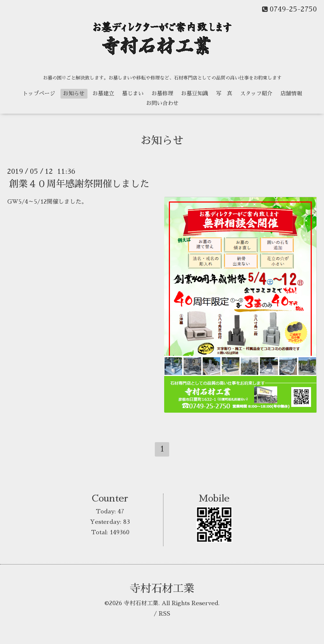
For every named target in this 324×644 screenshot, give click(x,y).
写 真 (224, 93)
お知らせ (74, 93)
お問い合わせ (162, 103)
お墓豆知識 (195, 93)
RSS (165, 614)
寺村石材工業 (162, 589)
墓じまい (133, 93)
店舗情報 (291, 93)
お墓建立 (103, 93)
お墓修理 (162, 93)
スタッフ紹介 (256, 93)
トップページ (39, 93)
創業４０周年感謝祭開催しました (79, 184)
